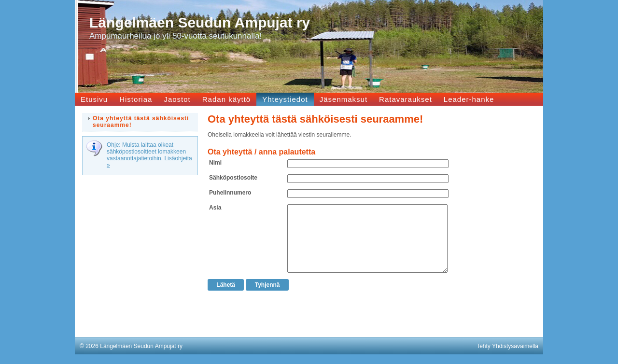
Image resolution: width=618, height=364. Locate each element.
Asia (215, 208)
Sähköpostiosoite (233, 178)
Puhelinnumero (230, 193)
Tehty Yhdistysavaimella (507, 346)
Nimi (215, 163)
